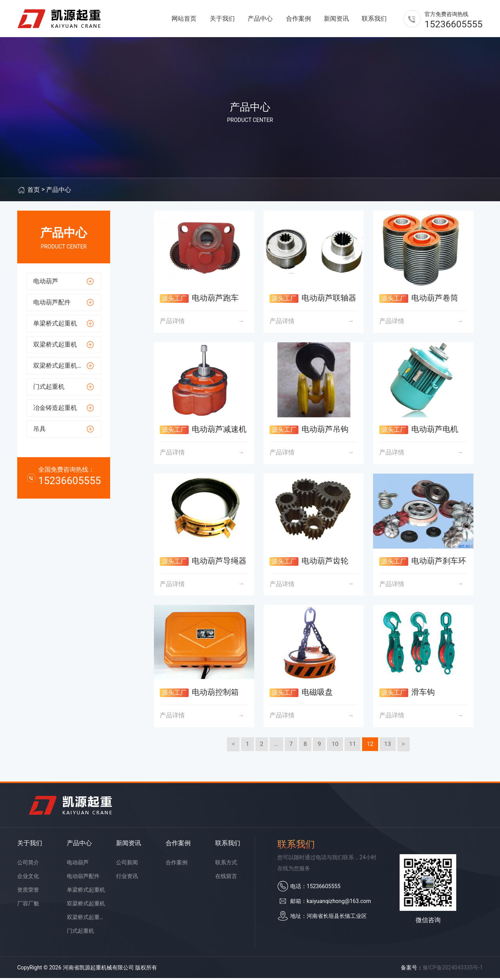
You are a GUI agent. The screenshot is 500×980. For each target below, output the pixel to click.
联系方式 (226, 864)
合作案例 (298, 19)
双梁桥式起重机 (86, 905)
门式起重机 (80, 933)
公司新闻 (127, 864)
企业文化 (28, 878)
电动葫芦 (78, 864)
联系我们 (374, 19)
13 (389, 746)
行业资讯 (127, 878)
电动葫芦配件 (83, 878)
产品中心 (260, 19)
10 (336, 746)
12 (371, 746)
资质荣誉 (28, 892)
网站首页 (184, 19)
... (275, 746)
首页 (34, 192)
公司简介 (28, 864)
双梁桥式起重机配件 (87, 919)
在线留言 (226, 878)
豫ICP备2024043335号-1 (453, 969)
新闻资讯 (336, 19)
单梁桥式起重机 (86, 892)
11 (354, 746)
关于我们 (222, 19)
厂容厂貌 (28, 905)
